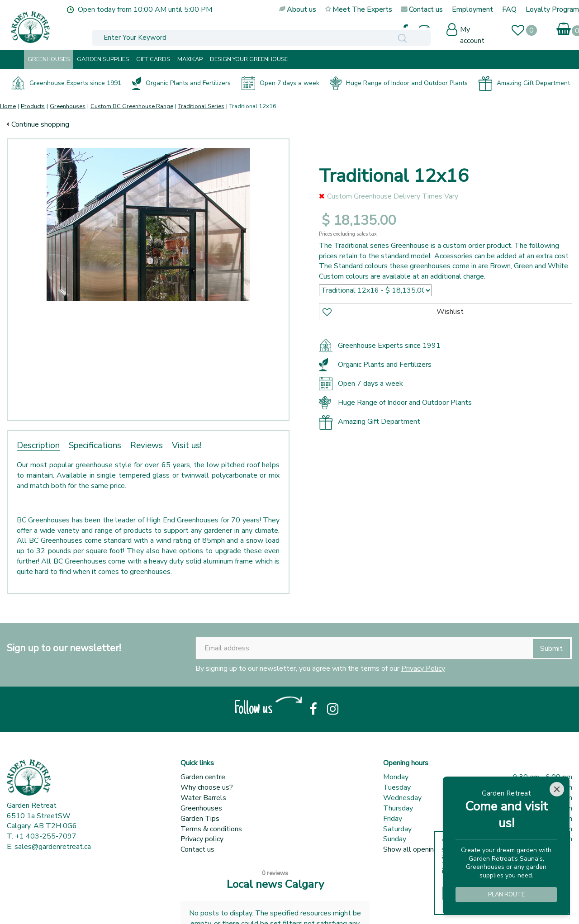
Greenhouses (201, 808)
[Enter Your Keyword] (196, 30)
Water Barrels (203, 798)
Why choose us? (207, 787)
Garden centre (203, 777)
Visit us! (187, 445)
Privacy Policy (423, 668)
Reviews (147, 445)
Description (38, 445)
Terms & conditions (211, 829)
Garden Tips (200, 819)
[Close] (557, 789)
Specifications (95, 445)
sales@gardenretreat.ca (53, 847)
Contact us (197, 849)
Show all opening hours (420, 849)
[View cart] (571, 27)
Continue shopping (40, 124)
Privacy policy (202, 839)
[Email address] (384, 648)
